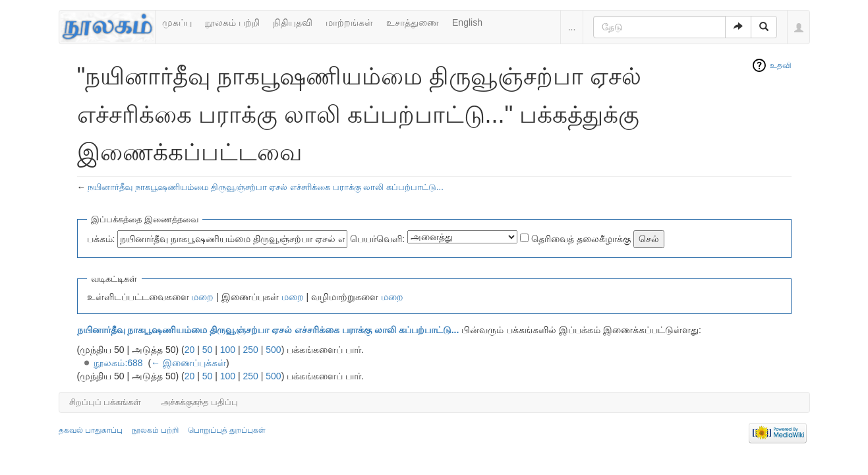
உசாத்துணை (413, 22)
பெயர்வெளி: (377, 239)
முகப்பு (177, 22)
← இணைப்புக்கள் (188, 363)
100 (228, 350)
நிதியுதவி (293, 22)
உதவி (781, 65)
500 (273, 350)
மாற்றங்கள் (349, 22)
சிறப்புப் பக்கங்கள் (105, 402)
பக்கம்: (101, 239)
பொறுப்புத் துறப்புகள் (227, 430)
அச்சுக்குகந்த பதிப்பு (199, 402)
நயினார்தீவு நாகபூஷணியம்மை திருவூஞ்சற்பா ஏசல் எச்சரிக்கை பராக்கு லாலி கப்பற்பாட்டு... (266, 187)
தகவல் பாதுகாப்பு (91, 430)
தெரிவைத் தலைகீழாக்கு (581, 239)
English (467, 22)
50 (208, 350)
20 (190, 350)
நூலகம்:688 (118, 363)
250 (251, 350)
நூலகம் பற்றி (232, 22)
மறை (202, 297)
